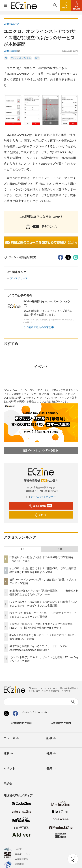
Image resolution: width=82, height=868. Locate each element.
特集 (51, 754)
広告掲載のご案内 (61, 723)
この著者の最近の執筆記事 (39, 327)
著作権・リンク (23, 854)
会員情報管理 (21, 859)
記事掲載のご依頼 (21, 723)
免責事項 (19, 864)
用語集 (10, 784)
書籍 (51, 769)
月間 (60, 549)
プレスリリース (19, 278)
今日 (22, 549)
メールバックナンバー (41, 497)
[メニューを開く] (5, 5)
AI (6, 58)
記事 (51, 738)
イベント (11, 769)
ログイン (40, 515)
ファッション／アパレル (21, 58)
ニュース (11, 738)
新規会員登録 (40, 506)
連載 (9, 754)
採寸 (37, 58)
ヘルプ (18, 849)
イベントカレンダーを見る (40, 450)
